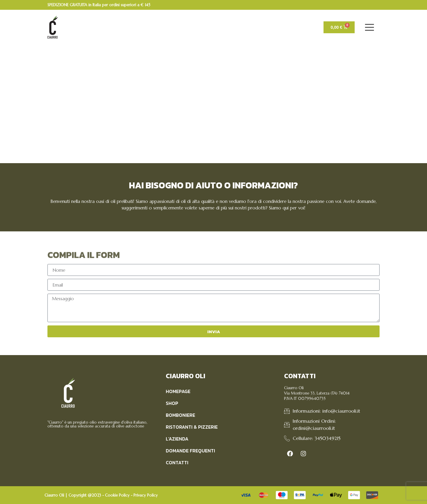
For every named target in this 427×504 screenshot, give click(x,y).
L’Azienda (177, 439)
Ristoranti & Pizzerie (192, 427)
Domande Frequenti (190, 451)
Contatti (177, 462)
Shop (172, 403)
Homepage (178, 391)
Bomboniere (180, 415)
